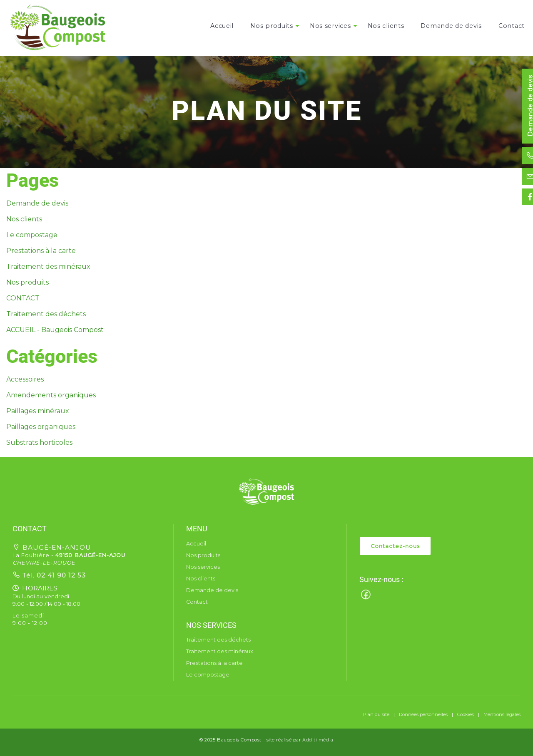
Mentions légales (502, 714)
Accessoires (25, 379)
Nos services (330, 26)
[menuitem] (222, 26)
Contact (512, 26)
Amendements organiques (51, 395)
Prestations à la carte (41, 251)
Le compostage (32, 235)
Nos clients (386, 26)
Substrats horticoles (39, 442)
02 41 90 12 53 (60, 575)
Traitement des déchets (46, 314)
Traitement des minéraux (48, 266)
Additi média (318, 740)
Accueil (222, 26)
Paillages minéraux (38, 411)
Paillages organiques (41, 427)
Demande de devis (451, 26)
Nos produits (272, 26)
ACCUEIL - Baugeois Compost (55, 330)
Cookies (466, 714)
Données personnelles (423, 714)
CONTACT (23, 298)
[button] (266, 491)
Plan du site (376, 714)
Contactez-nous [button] (395, 546)
